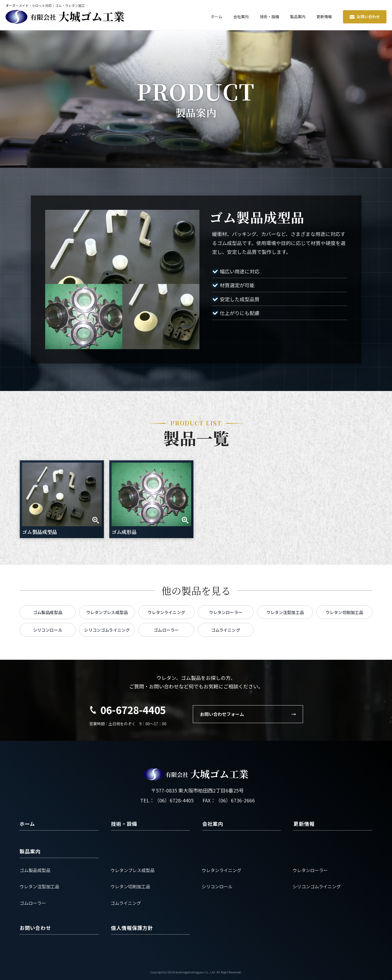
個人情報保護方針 (132, 928)
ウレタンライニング (221, 870)
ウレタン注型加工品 (39, 886)
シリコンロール (217, 886)
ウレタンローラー (310, 870)
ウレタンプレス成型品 (133, 870)
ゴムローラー (33, 903)
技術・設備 (269, 17)
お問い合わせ (365, 17)
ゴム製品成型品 (35, 870)
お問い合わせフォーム (248, 714)
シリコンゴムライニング (317, 886)
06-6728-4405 (133, 710)
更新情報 (324, 17)
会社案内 (241, 17)
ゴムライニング (126, 903)
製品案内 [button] (298, 17)
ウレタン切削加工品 (130, 886)
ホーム (217, 17)
